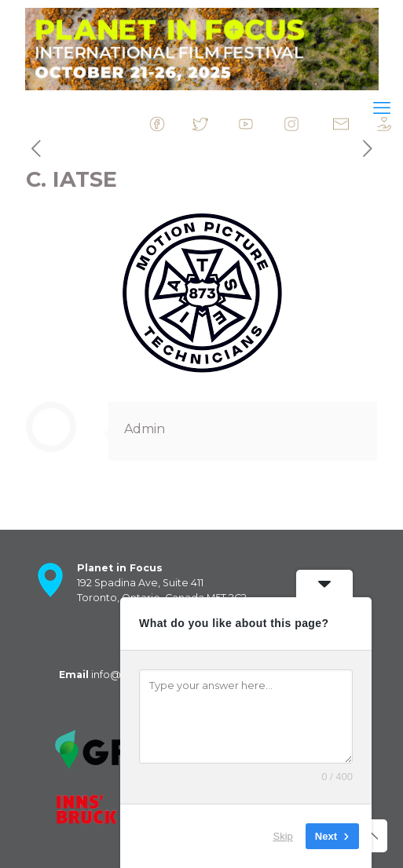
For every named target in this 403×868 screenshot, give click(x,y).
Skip (283, 836)
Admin (145, 429)
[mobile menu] (382, 108)
